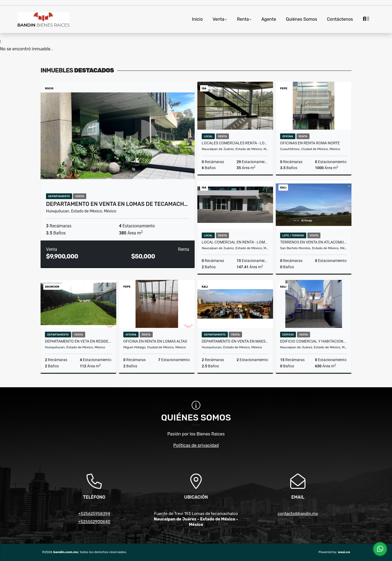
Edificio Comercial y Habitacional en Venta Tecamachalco (314, 341)
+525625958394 (94, 514)
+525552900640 (94, 522)
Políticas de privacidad (196, 445)
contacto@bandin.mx (298, 514)
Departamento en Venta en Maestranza (235, 341)
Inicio (197, 19)
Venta (218, 19)
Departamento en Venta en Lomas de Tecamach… (117, 204)
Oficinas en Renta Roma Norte (310, 143)
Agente (269, 19)
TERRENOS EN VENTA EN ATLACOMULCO (314, 242)
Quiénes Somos (301, 19)
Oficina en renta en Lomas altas (155, 341)
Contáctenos (340, 19)
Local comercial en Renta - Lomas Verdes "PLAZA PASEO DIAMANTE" (235, 242)
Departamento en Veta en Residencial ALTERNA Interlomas (78, 341)
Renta (243, 19)
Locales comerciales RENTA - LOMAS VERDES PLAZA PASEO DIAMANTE (235, 143)
